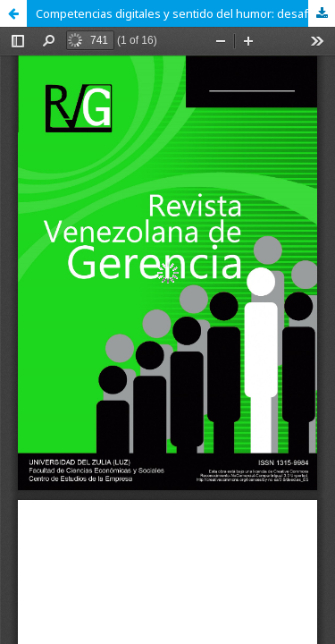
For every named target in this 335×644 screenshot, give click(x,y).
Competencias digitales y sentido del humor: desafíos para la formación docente (185, 13)
